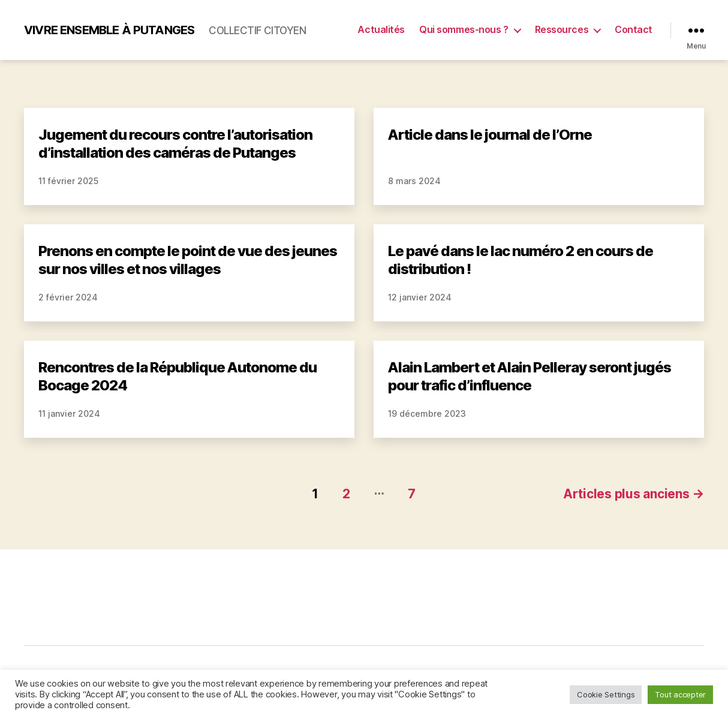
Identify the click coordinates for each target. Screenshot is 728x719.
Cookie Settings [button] (606, 694)
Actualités (381, 30)
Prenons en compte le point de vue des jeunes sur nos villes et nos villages (188, 260)
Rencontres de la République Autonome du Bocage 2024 (178, 376)
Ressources (562, 30)
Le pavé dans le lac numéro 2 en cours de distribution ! (521, 260)
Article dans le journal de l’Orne (490, 135)
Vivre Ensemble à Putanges (109, 30)
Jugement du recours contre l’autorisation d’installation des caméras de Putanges (175, 144)
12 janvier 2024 (420, 297)
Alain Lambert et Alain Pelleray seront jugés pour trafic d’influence (530, 376)
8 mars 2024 (414, 181)
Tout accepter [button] (680, 694)
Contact (634, 30)
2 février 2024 (68, 297)
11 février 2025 (68, 181)
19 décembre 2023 (427, 413)
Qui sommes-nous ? (464, 30)
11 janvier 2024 (69, 413)
